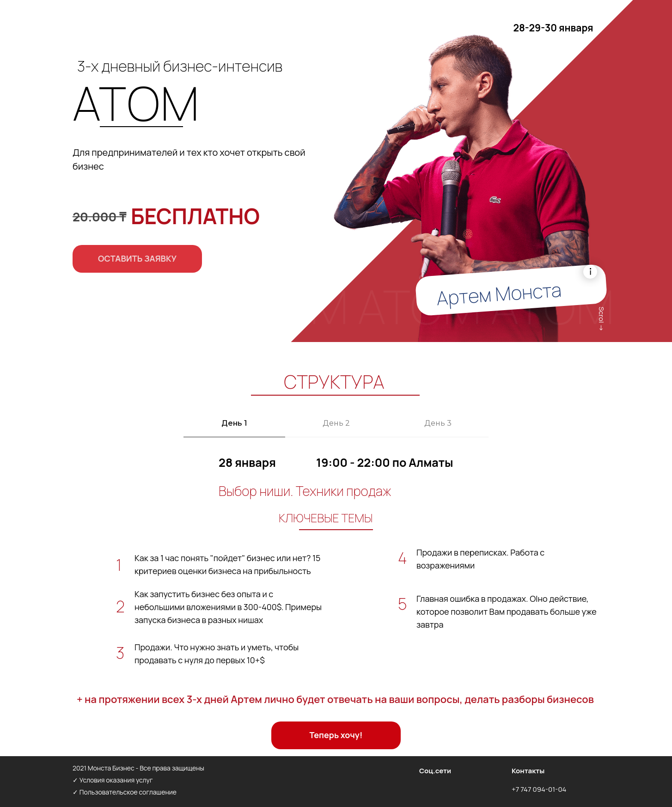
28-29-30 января (553, 28)
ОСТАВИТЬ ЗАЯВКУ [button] (137, 258)
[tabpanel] (336, 562)
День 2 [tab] (336, 423)
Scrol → (602, 319)
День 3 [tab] (438, 423)
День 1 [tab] (234, 423)
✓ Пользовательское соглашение (125, 792)
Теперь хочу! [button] (336, 735)
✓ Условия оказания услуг (113, 780)
